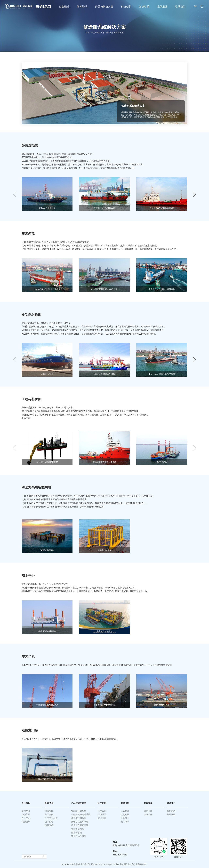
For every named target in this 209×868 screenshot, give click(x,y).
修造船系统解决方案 (115, 33)
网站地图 (123, 864)
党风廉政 (162, 6)
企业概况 (64, 6)
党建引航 (144, 6)
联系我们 (180, 6)
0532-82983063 (120, 855)
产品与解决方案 (104, 6)
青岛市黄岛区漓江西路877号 (126, 845)
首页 (88, 33)
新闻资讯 (82, 6)
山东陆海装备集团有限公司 (79, 864)
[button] (194, 197)
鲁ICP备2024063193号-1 (109, 864)
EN (195, 6)
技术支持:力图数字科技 (137, 864)
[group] (47, 197)
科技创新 (126, 6)
